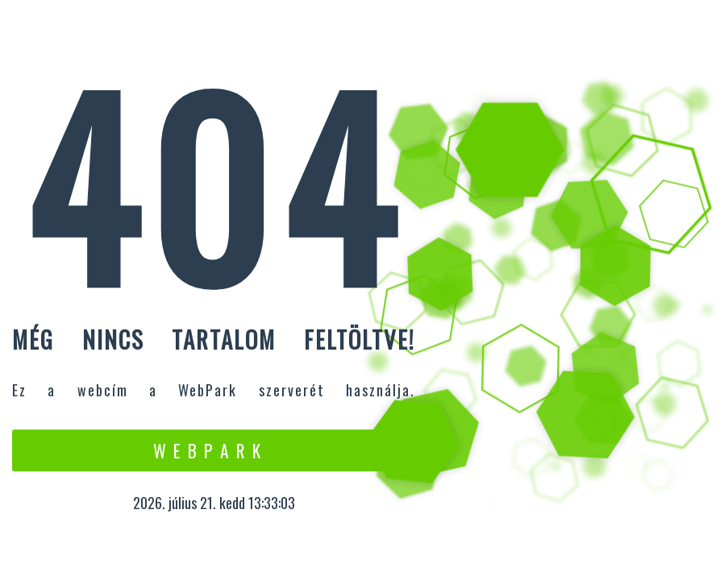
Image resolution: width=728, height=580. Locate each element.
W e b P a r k (208, 450)
